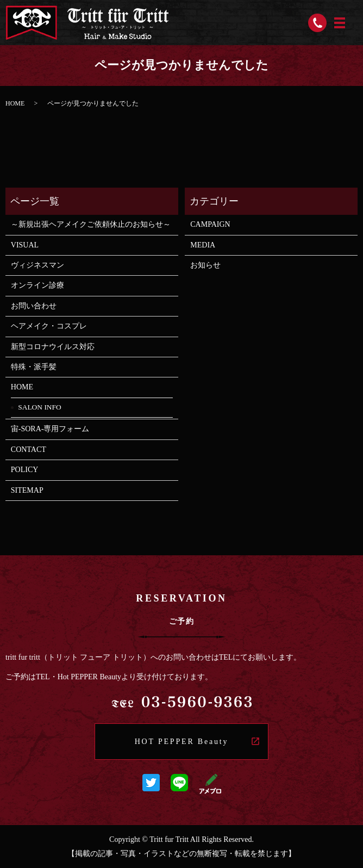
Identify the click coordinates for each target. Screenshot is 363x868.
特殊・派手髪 (34, 367)
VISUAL (29, 245)
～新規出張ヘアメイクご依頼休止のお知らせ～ (91, 224)
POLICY (25, 470)
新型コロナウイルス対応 (53, 347)
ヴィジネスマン (37, 265)
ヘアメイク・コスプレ (49, 326)
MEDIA (203, 245)
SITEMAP (27, 490)
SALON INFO (40, 407)
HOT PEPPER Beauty (182, 742)
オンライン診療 (37, 285)
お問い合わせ (34, 306)
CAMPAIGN (210, 224)
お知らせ (205, 265)
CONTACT (29, 449)
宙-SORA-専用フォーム (50, 429)
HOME (15, 103)
